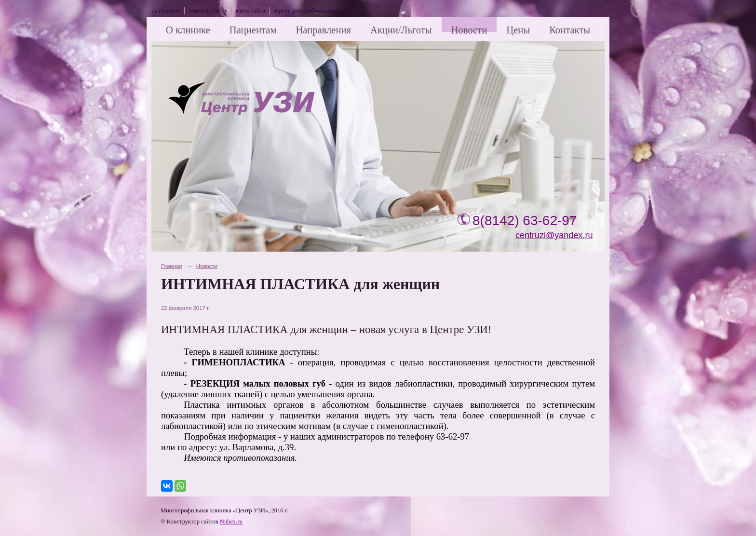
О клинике (188, 30)
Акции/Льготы (401, 30)
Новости (469, 30)
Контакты (570, 30)
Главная (172, 266)
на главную (166, 11)
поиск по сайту (208, 11)
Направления (323, 30)
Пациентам (253, 30)
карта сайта (250, 11)
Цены (518, 30)
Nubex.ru (231, 522)
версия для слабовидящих (307, 11)
